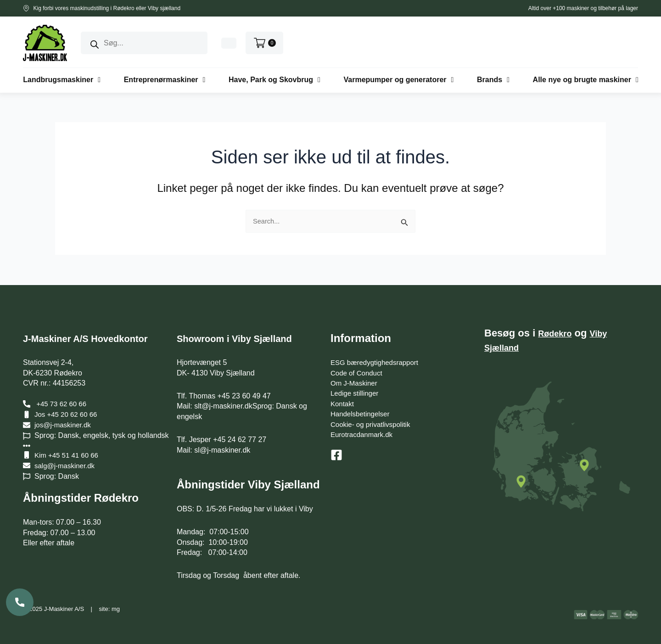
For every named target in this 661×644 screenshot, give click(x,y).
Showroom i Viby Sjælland (246, 338)
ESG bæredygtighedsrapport (377, 362)
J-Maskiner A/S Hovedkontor (98, 338)
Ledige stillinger (356, 393)
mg (116, 609)
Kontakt (343, 404)
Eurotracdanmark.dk (364, 434)
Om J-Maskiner (355, 383)
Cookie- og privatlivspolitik (373, 424)
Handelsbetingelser (362, 414)
